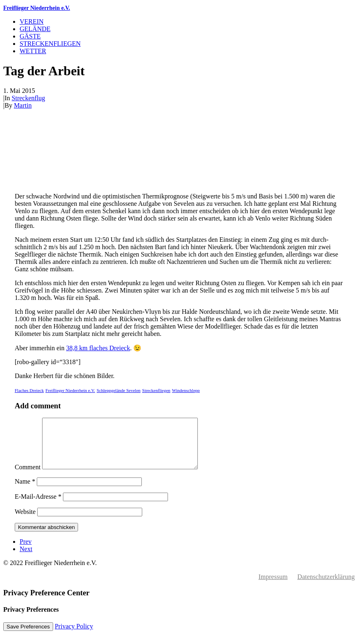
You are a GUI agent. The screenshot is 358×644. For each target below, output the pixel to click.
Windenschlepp (186, 390)
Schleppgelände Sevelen (119, 390)
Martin (23, 105)
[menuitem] (187, 22)
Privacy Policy (74, 636)
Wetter (33, 51)
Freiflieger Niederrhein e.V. (70, 390)
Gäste (30, 36)
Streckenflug (29, 98)
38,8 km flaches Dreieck (98, 348)
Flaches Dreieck (29, 390)
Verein (32, 21)
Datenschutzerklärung (326, 587)
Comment (28, 477)
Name (25, 491)
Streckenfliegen (50, 44)
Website (25, 521)
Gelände (35, 29)
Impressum (273, 587)
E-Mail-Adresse (38, 506)
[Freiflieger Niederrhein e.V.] (179, 8)
